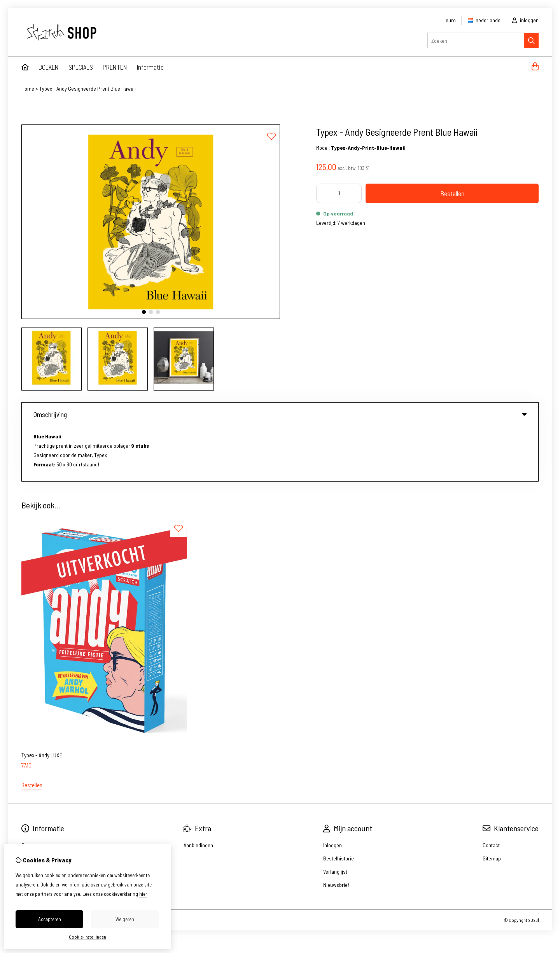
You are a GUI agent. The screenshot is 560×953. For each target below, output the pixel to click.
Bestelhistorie (339, 803)
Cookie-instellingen (87, 937)
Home (28, 88)
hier (143, 894)
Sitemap (492, 803)
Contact (491, 790)
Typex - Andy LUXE (42, 700)
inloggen (525, 20)
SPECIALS (81, 67)
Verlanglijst (335, 816)
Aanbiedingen (198, 790)
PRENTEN (115, 67)
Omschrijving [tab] (280, 414)
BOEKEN (49, 67)
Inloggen (332, 790)
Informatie (150, 67)
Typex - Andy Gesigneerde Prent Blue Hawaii (87, 88)
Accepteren (50, 919)
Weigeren (125, 919)
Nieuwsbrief (336, 829)
